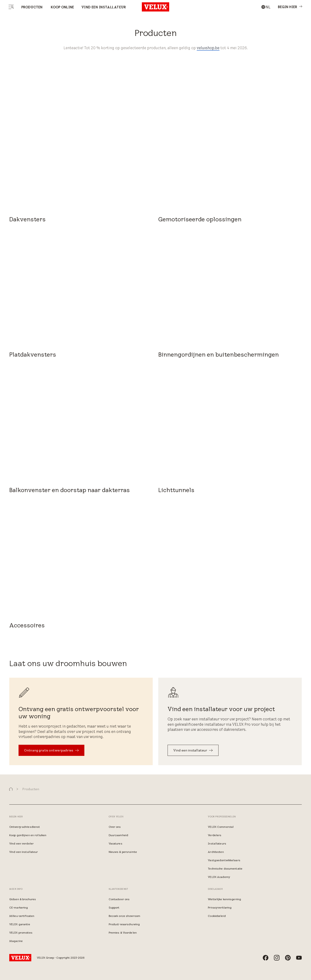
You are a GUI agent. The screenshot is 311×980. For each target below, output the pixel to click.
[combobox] (266, 7)
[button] (11, 789)
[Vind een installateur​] (193, 750)
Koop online (62, 7)
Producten (32, 7)
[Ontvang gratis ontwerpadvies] (51, 750)
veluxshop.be (208, 48)
